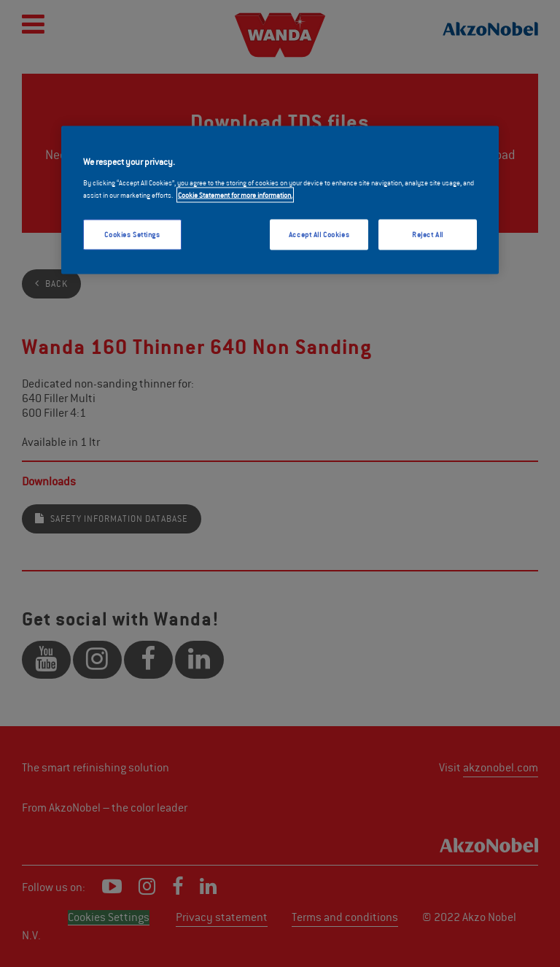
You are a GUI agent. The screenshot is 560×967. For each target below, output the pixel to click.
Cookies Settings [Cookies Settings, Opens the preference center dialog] (132, 235)
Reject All (428, 235)
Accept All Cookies (319, 235)
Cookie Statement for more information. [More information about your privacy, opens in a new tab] (235, 195)
